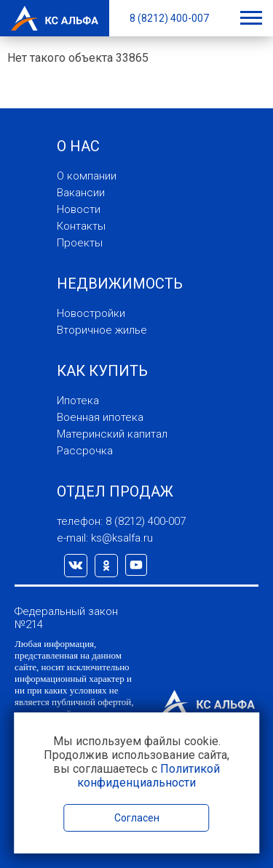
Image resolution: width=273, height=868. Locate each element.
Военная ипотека (100, 417)
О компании (87, 176)
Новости (79, 209)
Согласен (137, 818)
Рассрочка (85, 451)
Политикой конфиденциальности (149, 776)
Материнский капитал (112, 434)
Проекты (80, 243)
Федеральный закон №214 (66, 618)
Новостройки (91, 313)
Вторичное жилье (102, 330)
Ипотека (78, 401)
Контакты (81, 226)
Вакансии (81, 193)
